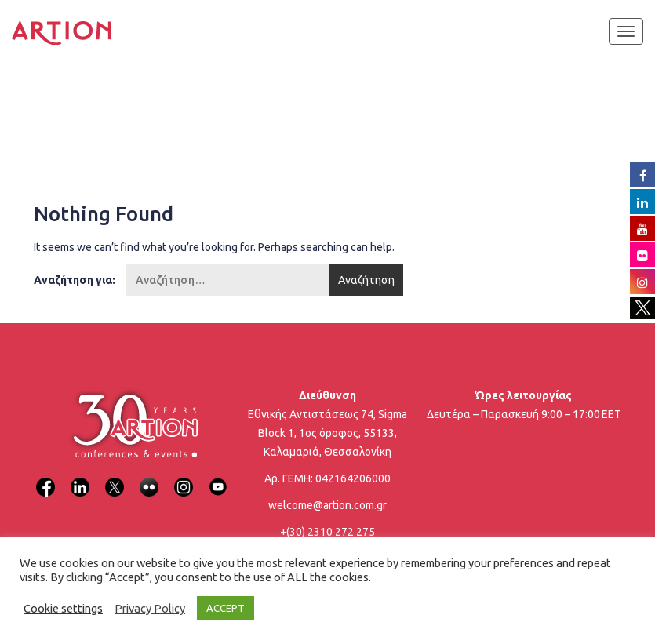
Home (60, 114)
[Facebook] (45, 477)
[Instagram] (184, 477)
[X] (115, 477)
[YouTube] (218, 477)
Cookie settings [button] (63, 608)
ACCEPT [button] (226, 608)
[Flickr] (149, 477)
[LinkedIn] (80, 477)
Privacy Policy (150, 608)
